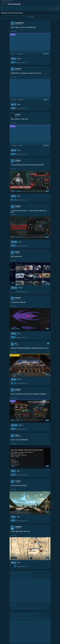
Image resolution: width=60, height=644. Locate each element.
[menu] (4, 4)
